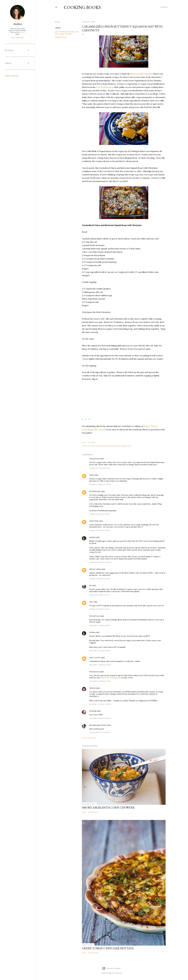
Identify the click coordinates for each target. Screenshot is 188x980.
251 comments (93, 812)
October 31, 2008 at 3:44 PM (100, 609)
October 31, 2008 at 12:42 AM (100, 579)
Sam (91, 602)
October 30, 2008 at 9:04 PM (100, 484)
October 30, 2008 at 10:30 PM (100, 562)
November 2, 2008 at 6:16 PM (100, 625)
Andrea (92, 537)
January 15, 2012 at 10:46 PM (99, 732)
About (23, 32)
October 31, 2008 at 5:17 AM (99, 595)
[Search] (164, 7)
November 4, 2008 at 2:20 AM (100, 665)
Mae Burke (118, 973)
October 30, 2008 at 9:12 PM (100, 514)
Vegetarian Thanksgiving (111, 678)
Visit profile (17, 38)
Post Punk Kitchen (105, 87)
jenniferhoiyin (95, 491)
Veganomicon (61, 37)
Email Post (92, 442)
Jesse (92, 475)
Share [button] (57, 22)
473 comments (93, 953)
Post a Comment (89, 738)
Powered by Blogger (111, 968)
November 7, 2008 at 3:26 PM (100, 718)
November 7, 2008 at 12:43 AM (100, 704)
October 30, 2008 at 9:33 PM (100, 530)
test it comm (95, 658)
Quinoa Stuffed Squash (141, 74)
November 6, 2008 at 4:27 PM (100, 681)
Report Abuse (12, 76)
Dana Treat (94, 521)
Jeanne (92, 688)
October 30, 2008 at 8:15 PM (100, 468)
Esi (91, 586)
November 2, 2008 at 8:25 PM (100, 651)
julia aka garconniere (98, 725)
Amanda (93, 711)
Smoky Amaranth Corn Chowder (108, 807)
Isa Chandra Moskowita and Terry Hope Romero (67, 33)
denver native (95, 569)
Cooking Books (82, 7)
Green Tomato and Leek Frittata (108, 948)
